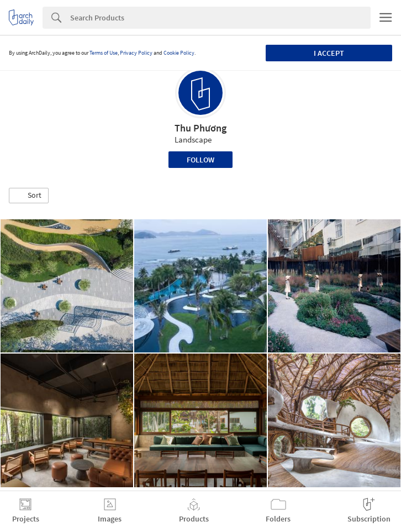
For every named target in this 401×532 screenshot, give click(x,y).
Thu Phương (200, 128)
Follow (200, 160)
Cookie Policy (179, 53)
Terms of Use (104, 53)
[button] (29, 196)
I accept (329, 53)
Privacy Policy (136, 53)
